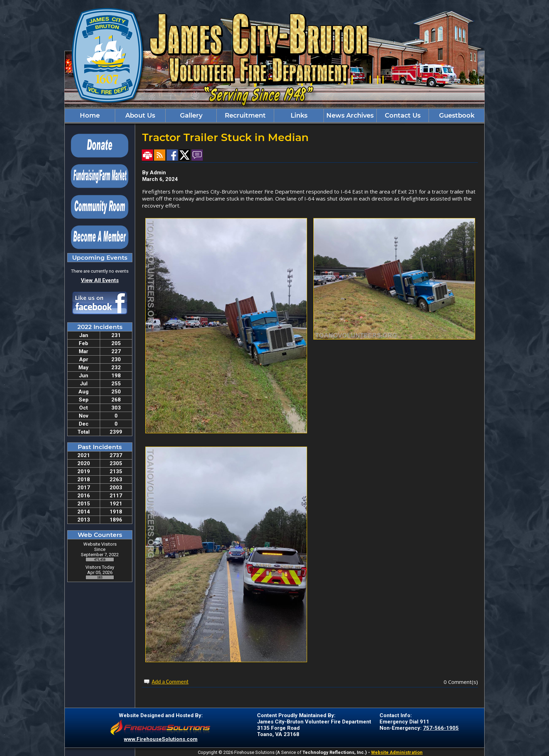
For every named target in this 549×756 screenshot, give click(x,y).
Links (299, 115)
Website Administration (397, 752)
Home (90, 115)
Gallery (191, 115)
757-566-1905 (441, 728)
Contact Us (403, 115)
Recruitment (245, 115)
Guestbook (457, 115)
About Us (140, 115)
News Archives (350, 115)
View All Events (100, 280)
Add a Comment (170, 682)
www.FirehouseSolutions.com (161, 739)
